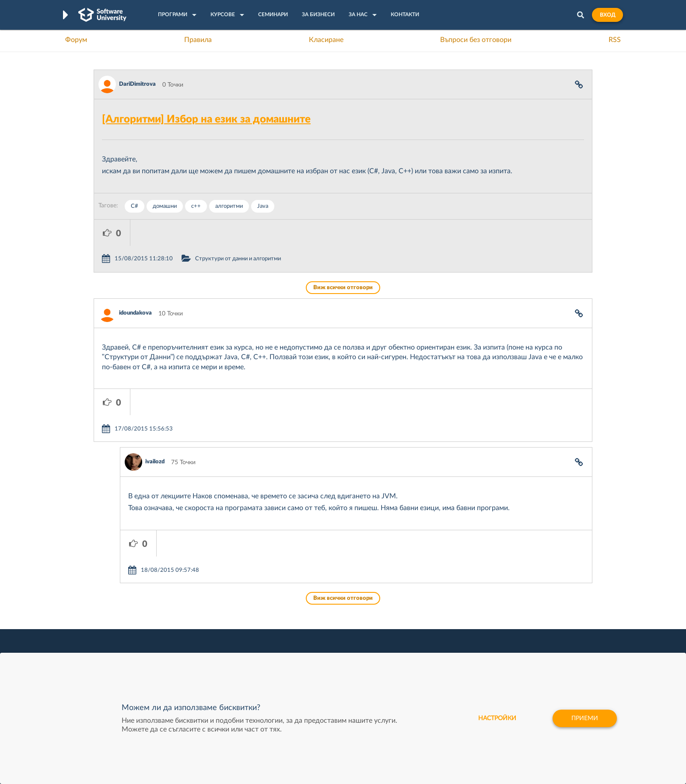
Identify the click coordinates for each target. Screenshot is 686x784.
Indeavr (402, 625)
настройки (497, 718)
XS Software (409, 598)
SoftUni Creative (310, 611)
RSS (615, 40)
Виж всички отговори (343, 261)
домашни (165, 206)
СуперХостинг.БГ (416, 611)
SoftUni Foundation (315, 652)
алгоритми (229, 206)
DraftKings (407, 638)
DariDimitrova (137, 84)
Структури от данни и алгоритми (274, 233)
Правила (198, 40)
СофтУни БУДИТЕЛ (316, 638)
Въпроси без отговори (476, 40)
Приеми (585, 718)
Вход (607, 15)
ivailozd (155, 409)
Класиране (326, 40)
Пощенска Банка (416, 652)
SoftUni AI (302, 625)
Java (263, 206)
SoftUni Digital (308, 598)
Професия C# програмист (130, 652)
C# (135, 206)
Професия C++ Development (223, 618)
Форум (76, 40)
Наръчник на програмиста (131, 625)
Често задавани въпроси (128, 598)
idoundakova (135, 287)
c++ (196, 206)
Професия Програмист (126, 638)
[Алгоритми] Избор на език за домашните (206, 119)
